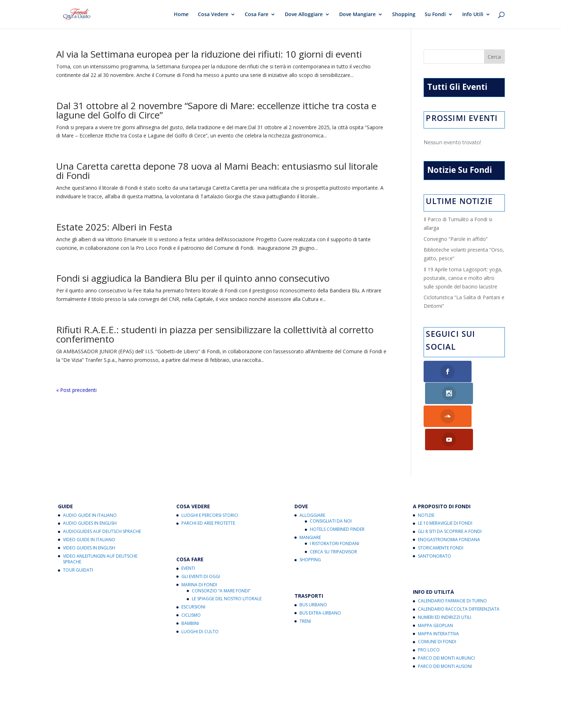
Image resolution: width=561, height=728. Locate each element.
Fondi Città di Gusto (114, 693)
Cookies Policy (154, 701)
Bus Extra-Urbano (320, 568)
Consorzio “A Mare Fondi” (221, 546)
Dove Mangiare (357, 15)
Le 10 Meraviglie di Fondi (445, 478)
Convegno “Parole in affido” (456, 239)
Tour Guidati (78, 525)
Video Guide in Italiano (89, 495)
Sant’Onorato (435, 511)
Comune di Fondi (437, 597)
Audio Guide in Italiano (90, 470)
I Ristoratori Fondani (335, 498)
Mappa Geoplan (435, 580)
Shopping (404, 15)
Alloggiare (312, 470)
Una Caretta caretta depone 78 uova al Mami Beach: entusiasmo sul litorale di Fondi (217, 171)
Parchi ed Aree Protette (208, 478)
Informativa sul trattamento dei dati (298, 701)
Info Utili (473, 15)
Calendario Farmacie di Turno (452, 556)
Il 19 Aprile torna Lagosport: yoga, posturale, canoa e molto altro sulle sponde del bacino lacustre (463, 278)
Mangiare (310, 493)
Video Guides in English (89, 503)
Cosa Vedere (213, 15)
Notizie (426, 470)
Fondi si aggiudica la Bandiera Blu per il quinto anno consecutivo (193, 278)
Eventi (188, 523)
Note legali (358, 701)
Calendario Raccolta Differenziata (459, 564)
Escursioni (193, 562)
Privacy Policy (117, 701)
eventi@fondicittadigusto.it (255, 719)
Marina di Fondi (199, 540)
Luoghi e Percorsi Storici (210, 470)
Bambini (190, 578)
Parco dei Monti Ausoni (445, 621)
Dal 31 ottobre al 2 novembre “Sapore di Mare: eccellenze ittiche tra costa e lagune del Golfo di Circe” (216, 110)
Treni (305, 576)
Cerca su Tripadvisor (333, 507)
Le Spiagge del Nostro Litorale (227, 554)
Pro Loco (429, 605)
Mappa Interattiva (438, 589)
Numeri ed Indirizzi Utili (445, 572)
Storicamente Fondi (441, 503)
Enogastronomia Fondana (449, 495)
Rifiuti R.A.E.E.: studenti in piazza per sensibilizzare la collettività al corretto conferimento (215, 334)
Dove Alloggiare (304, 15)
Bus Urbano (313, 560)
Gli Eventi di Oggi (201, 532)
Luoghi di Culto (200, 586)
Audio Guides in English (90, 478)
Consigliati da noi (331, 476)
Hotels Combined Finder (337, 484)
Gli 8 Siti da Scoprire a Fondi (450, 487)
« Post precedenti (76, 390)
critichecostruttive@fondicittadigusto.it (198, 710)
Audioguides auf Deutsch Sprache (102, 487)
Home (181, 15)
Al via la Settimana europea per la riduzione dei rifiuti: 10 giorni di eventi (209, 54)
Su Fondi (435, 15)
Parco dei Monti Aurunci (446, 613)
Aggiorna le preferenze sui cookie (212, 701)
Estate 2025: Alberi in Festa (114, 227)
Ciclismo (191, 570)
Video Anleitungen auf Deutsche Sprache (100, 514)
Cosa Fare (257, 15)
